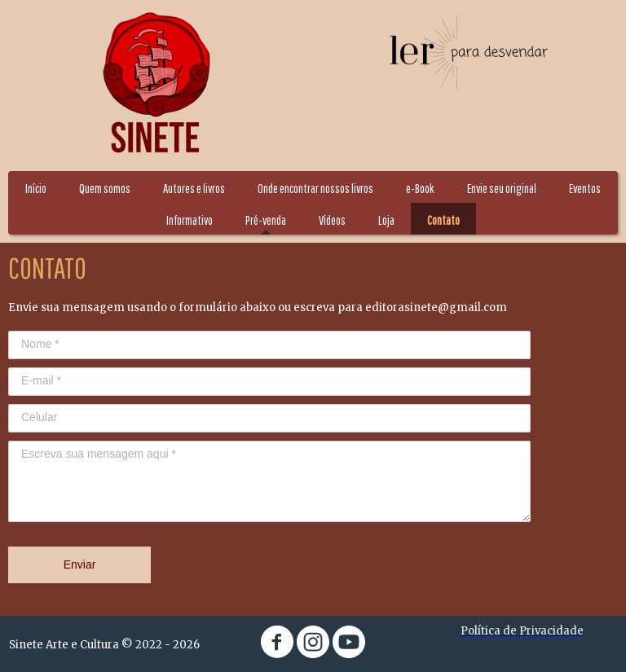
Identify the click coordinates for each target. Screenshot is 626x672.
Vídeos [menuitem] (332, 220)
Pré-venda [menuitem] (266, 220)
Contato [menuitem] (443, 220)
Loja (386, 220)
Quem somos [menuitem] (105, 188)
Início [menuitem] (36, 188)
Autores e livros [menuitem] (194, 188)
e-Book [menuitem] (420, 188)
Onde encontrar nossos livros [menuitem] (315, 188)
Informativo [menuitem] (190, 220)
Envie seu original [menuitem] (502, 188)
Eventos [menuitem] (585, 188)
